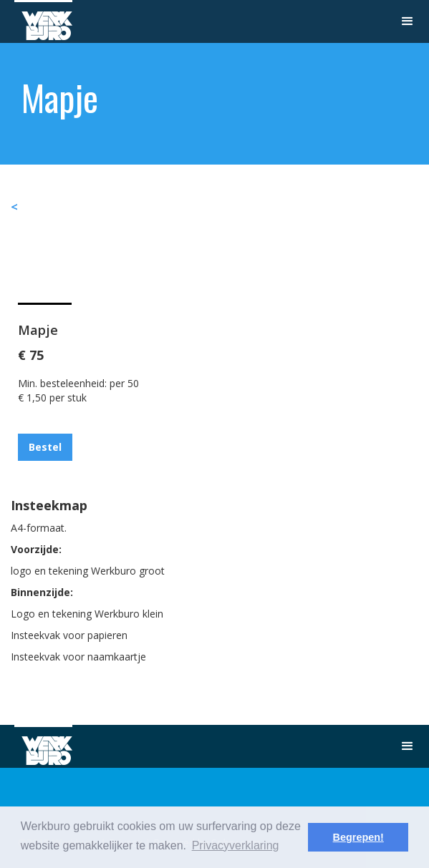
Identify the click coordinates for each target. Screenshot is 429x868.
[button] (408, 21)
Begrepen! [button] (358, 837)
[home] (43, 20)
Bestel (45, 447)
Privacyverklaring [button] (236, 845)
